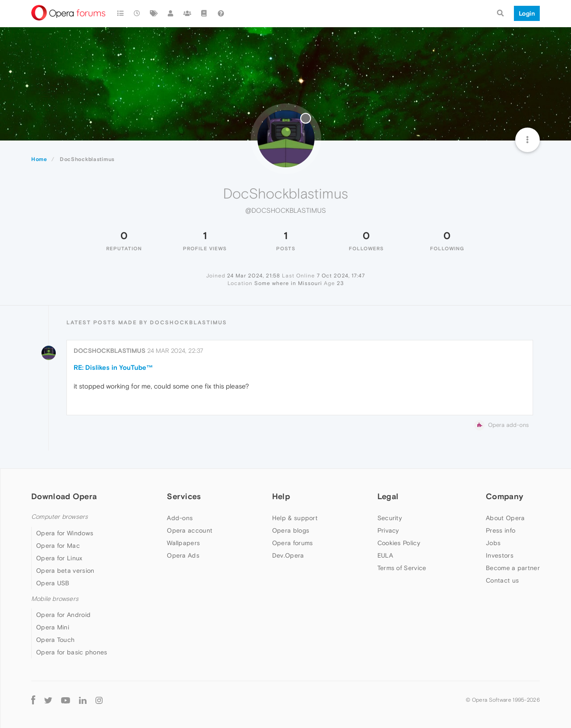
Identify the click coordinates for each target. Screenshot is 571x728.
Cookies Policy (399, 543)
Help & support (295, 518)
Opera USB (53, 583)
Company (505, 496)
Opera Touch (55, 640)
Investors (500, 555)
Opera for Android (63, 615)
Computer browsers (60, 517)
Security (390, 518)
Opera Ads (183, 555)
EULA (385, 555)
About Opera (505, 518)
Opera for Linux (59, 558)
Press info (501, 530)
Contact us (502, 580)
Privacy (388, 530)
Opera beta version (65, 571)
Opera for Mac (58, 546)
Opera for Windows (65, 533)
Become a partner (513, 568)
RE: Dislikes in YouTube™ (113, 367)
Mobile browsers (55, 599)
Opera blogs (291, 530)
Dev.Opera (288, 555)
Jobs (493, 543)
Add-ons (180, 518)
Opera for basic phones (72, 652)
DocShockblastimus (110, 351)
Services (184, 496)
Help (281, 496)
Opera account (190, 530)
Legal (388, 496)
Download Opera (64, 496)
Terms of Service (402, 568)
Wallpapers (183, 543)
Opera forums (293, 543)
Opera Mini (53, 627)
